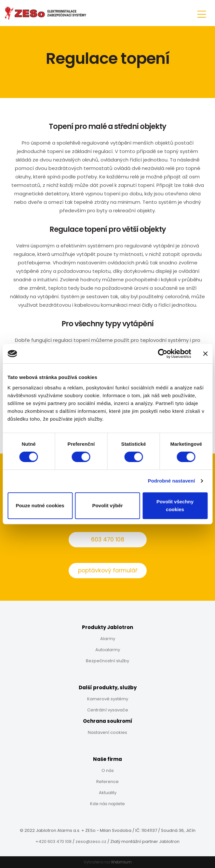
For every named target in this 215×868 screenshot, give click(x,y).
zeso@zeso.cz (91, 841)
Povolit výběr (107, 505)
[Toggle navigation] (202, 13)
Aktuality (108, 793)
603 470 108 (108, 539)
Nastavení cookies (107, 732)
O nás (108, 770)
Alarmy (108, 639)
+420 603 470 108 (54, 841)
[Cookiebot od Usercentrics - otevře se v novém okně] (162, 354)
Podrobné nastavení (171, 481)
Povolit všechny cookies (175, 505)
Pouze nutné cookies (40, 505)
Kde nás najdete (107, 804)
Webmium (121, 862)
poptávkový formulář (108, 570)
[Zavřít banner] (205, 354)
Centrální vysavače (108, 710)
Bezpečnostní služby (107, 661)
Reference (107, 782)
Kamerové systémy (108, 699)
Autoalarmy (108, 650)
